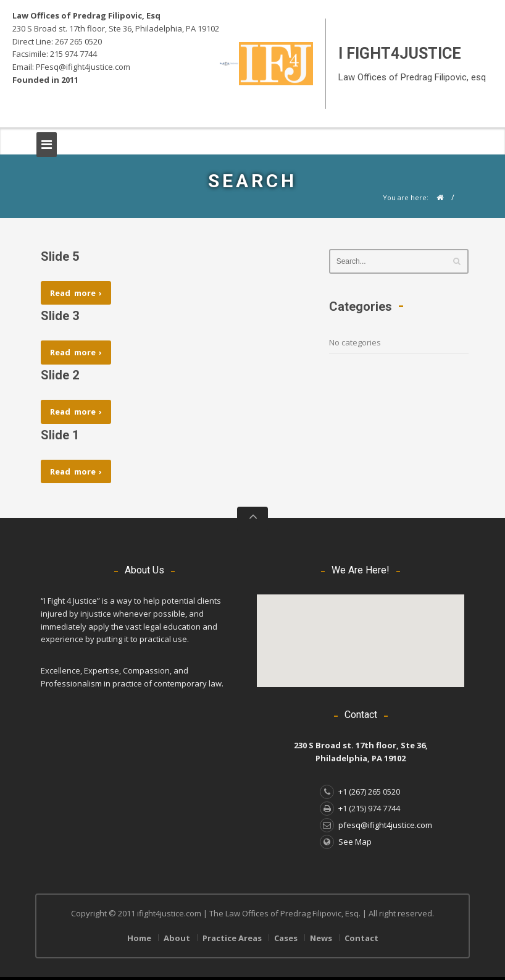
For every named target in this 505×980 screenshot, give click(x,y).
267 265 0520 (78, 41)
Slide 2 (60, 375)
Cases (286, 938)
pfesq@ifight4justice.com (376, 825)
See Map (346, 842)
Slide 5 (60, 256)
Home (139, 938)
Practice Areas (232, 938)
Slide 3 (60, 316)
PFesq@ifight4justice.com (83, 67)
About (177, 938)
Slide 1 (60, 435)
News (321, 938)
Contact (361, 938)
